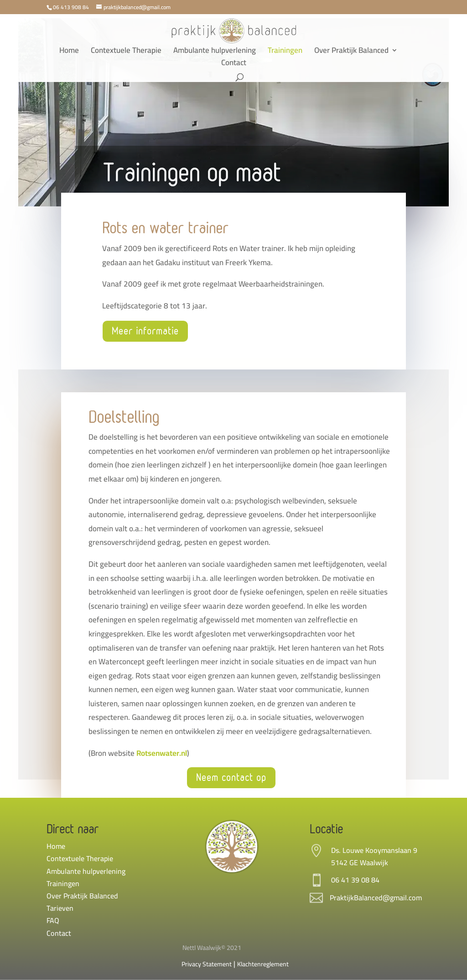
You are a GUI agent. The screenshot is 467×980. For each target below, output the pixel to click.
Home (69, 52)
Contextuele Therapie (126, 52)
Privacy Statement (207, 964)
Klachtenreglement (263, 964)
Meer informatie (145, 331)
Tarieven (60, 908)
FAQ (53, 920)
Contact (234, 64)
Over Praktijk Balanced (351, 52)
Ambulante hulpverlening (215, 52)
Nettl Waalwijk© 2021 (212, 948)
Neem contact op (231, 778)
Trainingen (285, 52)
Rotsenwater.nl (162, 753)
